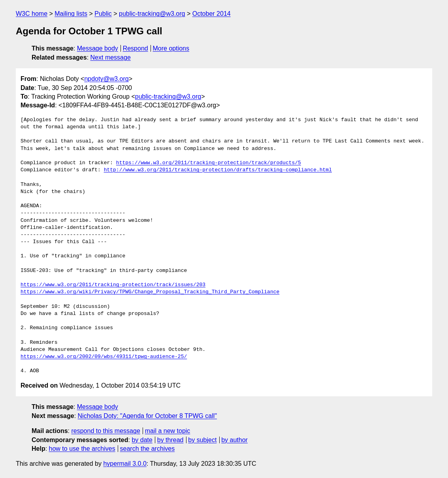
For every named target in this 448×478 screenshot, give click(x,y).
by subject (202, 440)
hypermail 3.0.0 (125, 464)
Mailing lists (71, 14)
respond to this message (105, 431)
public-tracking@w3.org (152, 14)
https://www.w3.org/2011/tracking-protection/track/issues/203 (113, 285)
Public (103, 14)
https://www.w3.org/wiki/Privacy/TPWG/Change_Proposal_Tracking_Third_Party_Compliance (150, 292)
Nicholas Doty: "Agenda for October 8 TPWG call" (148, 416)
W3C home (32, 14)
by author (234, 440)
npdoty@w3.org (106, 79)
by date (142, 440)
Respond (136, 48)
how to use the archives (82, 449)
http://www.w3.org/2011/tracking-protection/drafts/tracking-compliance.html (218, 170)
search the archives (148, 449)
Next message (111, 57)
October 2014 (212, 14)
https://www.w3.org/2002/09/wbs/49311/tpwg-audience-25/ (104, 357)
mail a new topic (168, 431)
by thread (170, 440)
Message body (98, 48)
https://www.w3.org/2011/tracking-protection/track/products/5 (209, 163)
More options (171, 48)
